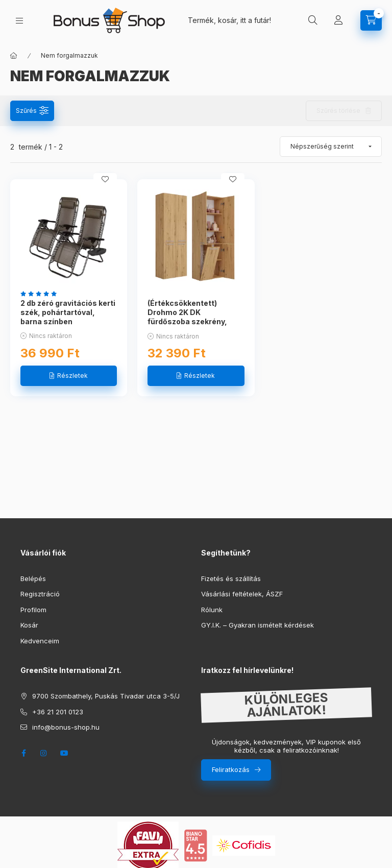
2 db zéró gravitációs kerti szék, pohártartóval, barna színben (68, 312)
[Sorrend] (331, 147)
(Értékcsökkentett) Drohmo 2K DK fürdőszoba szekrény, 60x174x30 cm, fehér (187, 317)
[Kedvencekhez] (105, 179)
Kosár (29, 625)
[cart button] (371, 20)
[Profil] (338, 20)
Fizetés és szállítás (231, 578)
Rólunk (212, 610)
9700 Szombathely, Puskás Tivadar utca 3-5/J (106, 696)
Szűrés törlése (338, 111)
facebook (23, 753)
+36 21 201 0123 (58, 712)
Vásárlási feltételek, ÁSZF (242, 594)
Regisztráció (40, 594)
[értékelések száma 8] (41, 294)
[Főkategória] (14, 56)
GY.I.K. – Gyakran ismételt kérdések (258, 625)
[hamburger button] (19, 21)
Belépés (33, 578)
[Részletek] (69, 376)
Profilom (33, 610)
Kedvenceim (40, 641)
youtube (64, 753)
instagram (44, 753)
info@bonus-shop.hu (66, 727)
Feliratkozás (231, 769)
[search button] (313, 20)
